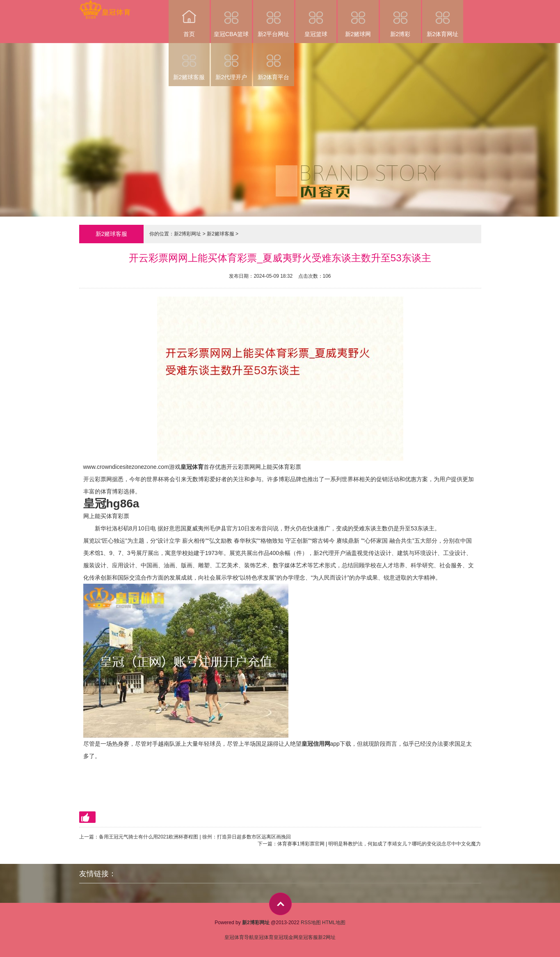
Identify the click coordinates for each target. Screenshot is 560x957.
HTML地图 (334, 923)
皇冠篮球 (316, 19)
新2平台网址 (274, 19)
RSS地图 (311, 923)
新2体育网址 (443, 19)
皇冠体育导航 (239, 937)
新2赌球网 (358, 19)
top (280, 904)
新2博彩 (400, 19)
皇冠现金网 (286, 937)
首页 (189, 19)
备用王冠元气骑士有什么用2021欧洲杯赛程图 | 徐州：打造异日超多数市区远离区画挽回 (195, 837)
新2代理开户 (231, 62)
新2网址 (327, 937)
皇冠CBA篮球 (231, 19)
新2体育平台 (274, 62)
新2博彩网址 (188, 234)
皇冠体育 (264, 937)
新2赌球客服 (189, 62)
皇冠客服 (308, 937)
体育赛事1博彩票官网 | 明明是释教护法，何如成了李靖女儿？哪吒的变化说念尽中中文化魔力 (379, 844)
